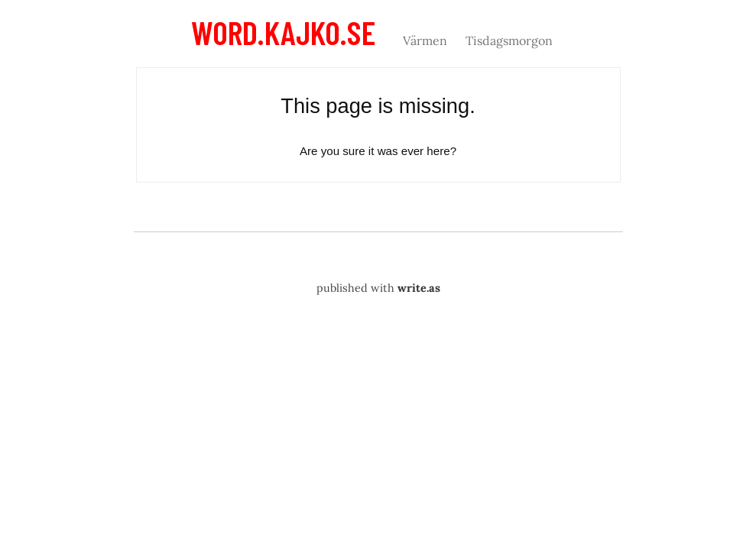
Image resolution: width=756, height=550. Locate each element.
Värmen (425, 40)
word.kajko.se (283, 32)
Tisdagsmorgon (509, 40)
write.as (419, 288)
